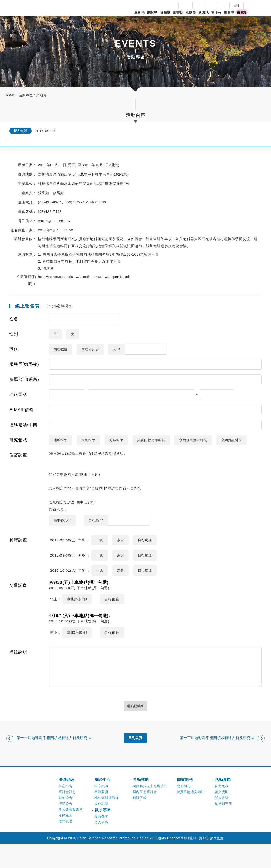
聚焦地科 (204, 16)
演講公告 (66, 828)
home (10, 95)
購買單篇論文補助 (191, 816)
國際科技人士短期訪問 (150, 810)
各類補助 (165, 16)
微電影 (242, 12)
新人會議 (222, 822)
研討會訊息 (67, 816)
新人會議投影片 (71, 834)
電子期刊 (184, 810)
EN (236, 5)
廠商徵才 (101, 841)
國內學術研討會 (145, 816)
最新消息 (140, 16)
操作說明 (101, 828)
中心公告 (66, 810)
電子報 (216, 12)
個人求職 (101, 846)
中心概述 (101, 810)
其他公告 (66, 822)
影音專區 (229, 16)
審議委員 (101, 816)
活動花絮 (66, 839)
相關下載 (140, 822)
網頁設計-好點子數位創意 (204, 862)
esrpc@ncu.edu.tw (54, 221)
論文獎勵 (222, 816)
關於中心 (152, 16)
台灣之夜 (222, 810)
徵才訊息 (66, 845)
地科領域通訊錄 (107, 822)
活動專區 (191, 16)
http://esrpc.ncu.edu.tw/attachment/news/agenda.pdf (84, 277)
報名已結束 (135, 728)
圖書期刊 (178, 16)
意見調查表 (223, 828)
